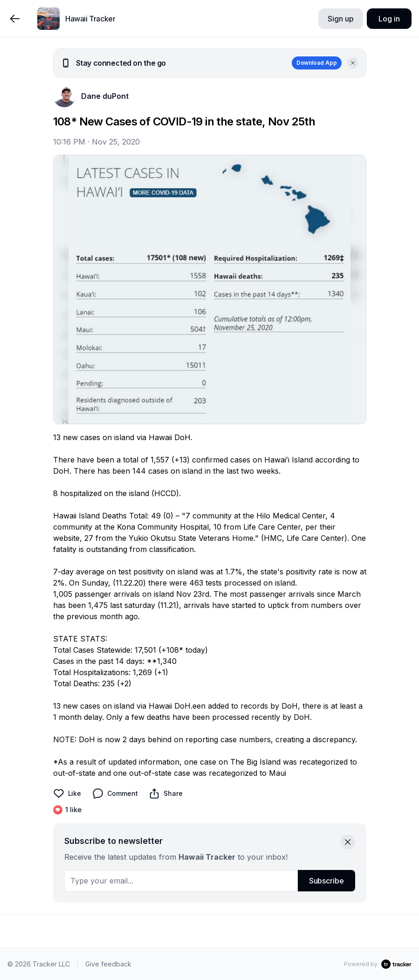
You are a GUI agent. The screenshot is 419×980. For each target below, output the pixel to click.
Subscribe (326, 881)
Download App (317, 63)
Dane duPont (105, 96)
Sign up (340, 19)
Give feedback (108, 964)
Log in (389, 19)
